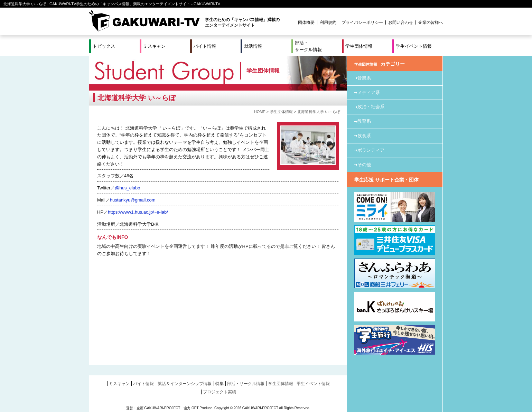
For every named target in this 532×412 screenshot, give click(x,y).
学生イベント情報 (414, 46)
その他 (364, 165)
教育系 (364, 121)
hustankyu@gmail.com (133, 200)
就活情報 (253, 46)
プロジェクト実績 (220, 392)
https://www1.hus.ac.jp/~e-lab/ (138, 212)
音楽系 (364, 78)
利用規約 (328, 22)
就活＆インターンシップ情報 (185, 384)
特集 (220, 384)
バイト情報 (205, 46)
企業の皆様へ (431, 22)
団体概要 (306, 22)
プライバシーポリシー (362, 22)
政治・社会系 (371, 107)
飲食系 (364, 136)
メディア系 (369, 92)
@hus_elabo (127, 188)
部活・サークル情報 (308, 46)
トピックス (104, 46)
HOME (260, 112)
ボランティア (371, 150)
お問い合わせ (401, 22)
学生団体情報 (359, 46)
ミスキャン (154, 46)
